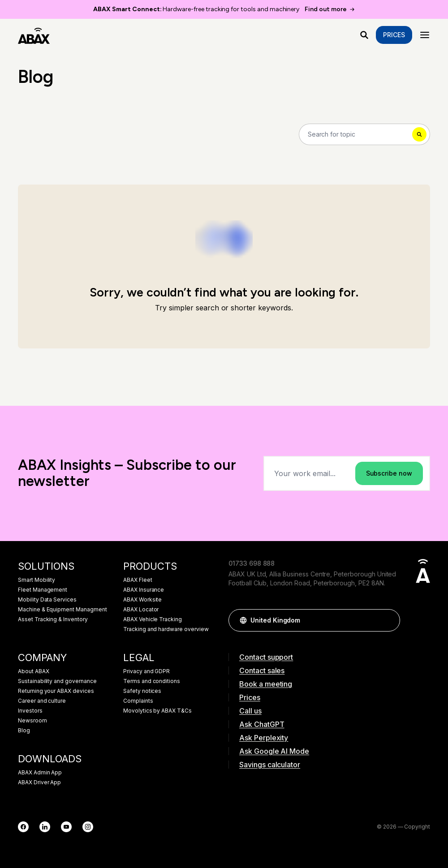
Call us (250, 711)
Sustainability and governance (57, 681)
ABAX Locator (141, 610)
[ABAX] (34, 35)
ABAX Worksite (142, 600)
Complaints (138, 701)
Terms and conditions (152, 681)
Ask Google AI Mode (274, 751)
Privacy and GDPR (146, 671)
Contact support (266, 657)
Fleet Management (43, 590)
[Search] (364, 134)
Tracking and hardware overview (166, 629)
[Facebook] (23, 827)
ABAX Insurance (144, 590)
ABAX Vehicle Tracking (153, 619)
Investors (30, 711)
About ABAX (34, 671)
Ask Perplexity (264, 738)
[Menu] (425, 35)
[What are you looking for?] (364, 35)
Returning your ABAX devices (56, 691)
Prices (394, 35)
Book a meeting (266, 684)
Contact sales (262, 670)
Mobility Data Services (47, 600)
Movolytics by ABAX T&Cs (157, 711)
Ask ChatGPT (262, 724)
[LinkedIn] (45, 827)
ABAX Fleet (138, 580)
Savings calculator (270, 765)
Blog (24, 730)
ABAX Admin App (40, 773)
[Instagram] (88, 827)
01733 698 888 (252, 563)
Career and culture (42, 701)
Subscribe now (389, 473)
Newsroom (32, 721)
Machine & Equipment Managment (62, 610)
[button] (389, 620)
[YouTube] (66, 827)
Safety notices (142, 691)
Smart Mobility (37, 580)
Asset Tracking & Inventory (53, 619)
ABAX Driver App (39, 782)
